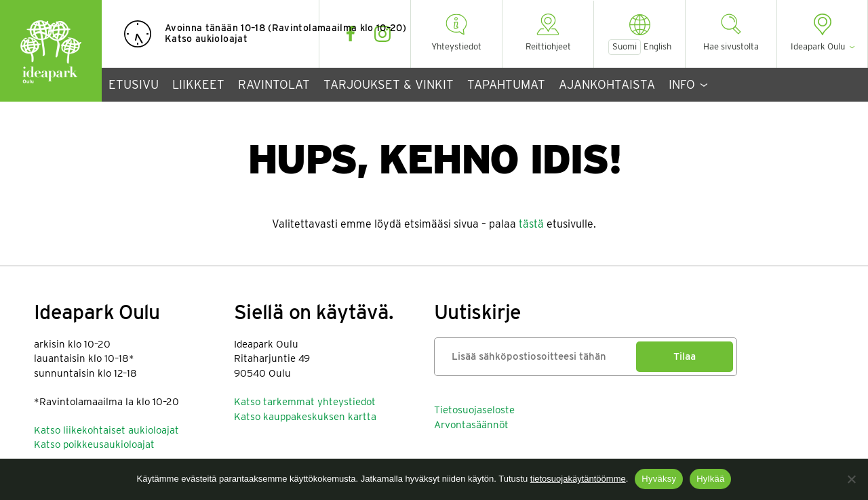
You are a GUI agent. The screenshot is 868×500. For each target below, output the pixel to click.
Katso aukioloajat (206, 39)
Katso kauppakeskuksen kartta (305, 417)
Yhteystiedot (456, 46)
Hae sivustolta (731, 46)
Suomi (625, 46)
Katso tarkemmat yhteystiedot (305, 402)
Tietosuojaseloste (474, 410)
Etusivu (134, 84)
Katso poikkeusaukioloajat (94, 444)
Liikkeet (198, 84)
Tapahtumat (506, 84)
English (657, 47)
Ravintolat (274, 84)
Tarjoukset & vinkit (389, 84)
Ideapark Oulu (51, 51)
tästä (531, 224)
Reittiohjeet (548, 46)
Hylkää (710, 479)
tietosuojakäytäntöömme (578, 479)
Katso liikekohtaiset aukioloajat (106, 430)
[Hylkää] (851, 479)
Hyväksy (659, 479)
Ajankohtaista (607, 84)
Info (682, 84)
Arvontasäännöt (471, 425)
